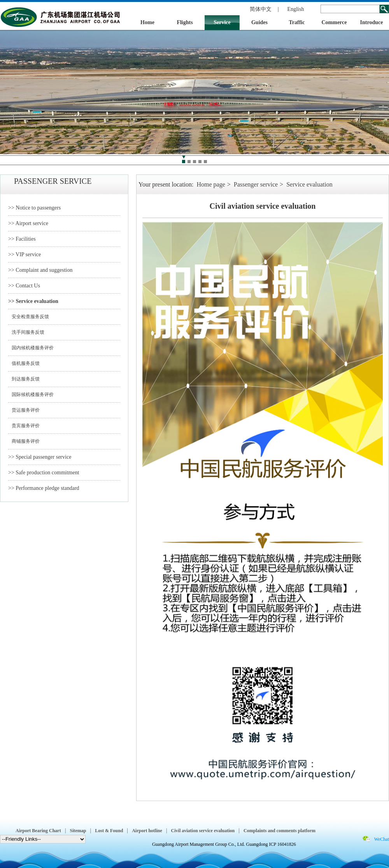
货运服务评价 (24, 410)
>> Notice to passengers (34, 208)
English (296, 9)
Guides (259, 22)
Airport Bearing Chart (38, 831)
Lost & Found (109, 831)
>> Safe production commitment (44, 473)
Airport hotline (147, 831)
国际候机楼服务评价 (31, 394)
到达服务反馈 (24, 379)
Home (147, 22)
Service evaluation (309, 184)
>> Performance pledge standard (44, 488)
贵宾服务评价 (24, 426)
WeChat (382, 839)
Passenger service (256, 184)
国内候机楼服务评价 (31, 348)
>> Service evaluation (33, 301)
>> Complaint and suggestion (40, 270)
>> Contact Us (24, 286)
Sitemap (78, 831)
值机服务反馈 (24, 363)
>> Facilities (22, 239)
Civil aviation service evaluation (203, 831)
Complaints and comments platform (279, 831)
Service (222, 22)
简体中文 (261, 9)
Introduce (372, 22)
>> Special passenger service (40, 457)
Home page (211, 184)
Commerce (334, 22)
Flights (185, 22)
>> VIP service (25, 254)
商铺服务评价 (24, 441)
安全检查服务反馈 (29, 317)
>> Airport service (28, 223)
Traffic (297, 22)
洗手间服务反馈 (26, 332)
